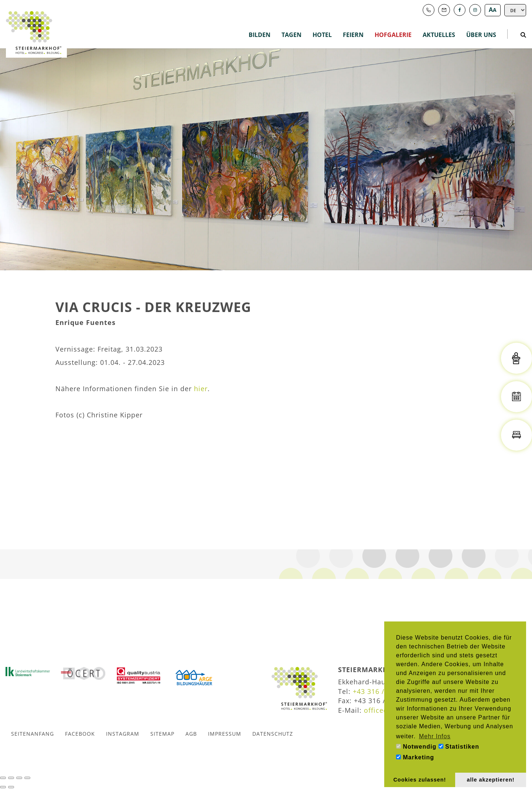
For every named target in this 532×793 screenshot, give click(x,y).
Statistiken (459, 747)
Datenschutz (273, 734)
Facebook (80, 734)
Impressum (225, 734)
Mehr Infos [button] (435, 736)
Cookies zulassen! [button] (420, 780)
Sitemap (162, 734)
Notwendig (416, 747)
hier (201, 389)
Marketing (415, 757)
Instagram (123, 734)
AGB (191, 734)
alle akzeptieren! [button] (491, 780)
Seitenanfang (33, 734)
